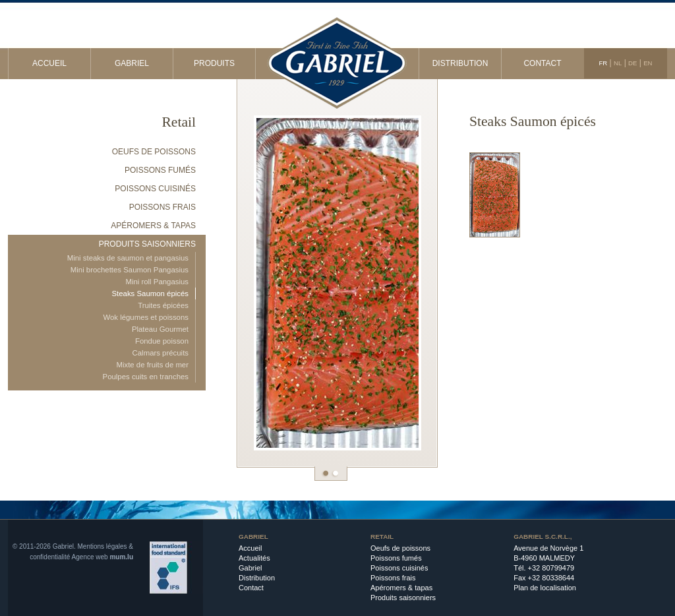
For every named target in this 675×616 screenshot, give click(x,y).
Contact (542, 63)
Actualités (254, 558)
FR (603, 63)
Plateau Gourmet (160, 329)
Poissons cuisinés (155, 189)
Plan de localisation (545, 588)
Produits (214, 63)
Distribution (460, 63)
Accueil (49, 63)
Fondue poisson (162, 341)
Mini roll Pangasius (157, 282)
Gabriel (132, 63)
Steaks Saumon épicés (150, 293)
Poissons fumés (160, 170)
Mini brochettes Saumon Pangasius (130, 270)
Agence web (90, 557)
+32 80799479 (551, 568)
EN (648, 63)
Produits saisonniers (147, 244)
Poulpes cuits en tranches (146, 377)
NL (618, 63)
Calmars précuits (161, 353)
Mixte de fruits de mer (152, 365)
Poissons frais (162, 207)
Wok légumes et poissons (146, 317)
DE (632, 63)
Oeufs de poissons (154, 152)
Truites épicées (163, 305)
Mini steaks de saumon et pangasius (128, 258)
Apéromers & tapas (153, 226)
